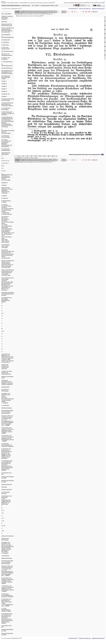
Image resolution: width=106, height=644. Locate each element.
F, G (3, 513)
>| (92, 12)
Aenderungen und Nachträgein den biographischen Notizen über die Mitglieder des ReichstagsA (7, 501)
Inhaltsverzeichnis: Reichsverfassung (7, 25)
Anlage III (4, 84)
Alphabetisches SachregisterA (6, 154)
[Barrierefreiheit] (75, 3)
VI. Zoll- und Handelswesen (6, 48)
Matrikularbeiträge (7, 408)
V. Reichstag (5, 45)
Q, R (3, 166)
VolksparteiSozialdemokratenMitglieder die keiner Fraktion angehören (7, 382)
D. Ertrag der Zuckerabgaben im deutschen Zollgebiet (7, 445)
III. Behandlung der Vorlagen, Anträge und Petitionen (8, 113)
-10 (72, 12)
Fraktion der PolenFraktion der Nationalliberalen (7, 373)
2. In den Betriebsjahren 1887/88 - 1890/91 (6, 610)
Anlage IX (4, 96)
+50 (89, 12)
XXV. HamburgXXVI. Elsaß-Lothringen (6, 246)
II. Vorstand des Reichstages (6, 109)
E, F (3, 313)
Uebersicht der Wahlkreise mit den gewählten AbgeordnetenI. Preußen (7, 190)
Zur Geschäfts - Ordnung (6, 493)
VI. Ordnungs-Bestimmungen (6, 136)
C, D (3, 510)
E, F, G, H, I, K (5, 161)
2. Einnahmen (5, 405)
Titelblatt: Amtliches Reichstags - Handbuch (7, 18)
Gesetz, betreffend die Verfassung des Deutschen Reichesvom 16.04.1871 (8, 30)
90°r (54, 12)
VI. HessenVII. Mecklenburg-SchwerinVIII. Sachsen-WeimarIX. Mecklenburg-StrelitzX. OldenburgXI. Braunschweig (8, 209)
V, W (3, 531)
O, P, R (3, 526)
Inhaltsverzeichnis (7, 485)
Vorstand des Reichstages (5, 390)
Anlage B (4, 185)
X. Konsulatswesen (7, 62)
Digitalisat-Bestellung (97, 9)
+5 (83, 12)
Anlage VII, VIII (6, 94)
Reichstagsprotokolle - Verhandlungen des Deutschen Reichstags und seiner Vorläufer (30, 3)
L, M (3, 521)
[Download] (100, 3)
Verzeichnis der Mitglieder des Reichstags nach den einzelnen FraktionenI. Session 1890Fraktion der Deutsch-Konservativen (8, 358)
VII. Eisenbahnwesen (7, 51)
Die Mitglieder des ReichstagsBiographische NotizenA (7, 300)
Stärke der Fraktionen (8, 536)
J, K (3, 518)
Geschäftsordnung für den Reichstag (8, 100)
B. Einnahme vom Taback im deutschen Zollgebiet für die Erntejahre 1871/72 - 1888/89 (8, 430)
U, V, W (3, 171)
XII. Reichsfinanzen (7, 68)
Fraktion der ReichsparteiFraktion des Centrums (5, 367)
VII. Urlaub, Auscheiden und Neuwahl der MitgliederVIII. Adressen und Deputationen (7, 143)
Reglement (4, 183)
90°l (49, 12)
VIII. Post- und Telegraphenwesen (7, 55)
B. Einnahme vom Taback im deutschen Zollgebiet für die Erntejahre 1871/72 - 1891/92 (8, 581)
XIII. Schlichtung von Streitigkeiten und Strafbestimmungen (7, 72)
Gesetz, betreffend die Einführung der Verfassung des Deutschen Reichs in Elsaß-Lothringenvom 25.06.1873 (8, 264)
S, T (3, 168)
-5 (75, 12)
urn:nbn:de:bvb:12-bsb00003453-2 (11, 9)
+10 (86, 12)
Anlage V (4, 89)
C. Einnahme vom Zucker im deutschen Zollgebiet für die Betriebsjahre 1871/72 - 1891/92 (8, 589)
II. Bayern (4, 196)
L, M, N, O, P (5, 163)
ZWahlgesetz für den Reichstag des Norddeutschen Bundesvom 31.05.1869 (7, 177)
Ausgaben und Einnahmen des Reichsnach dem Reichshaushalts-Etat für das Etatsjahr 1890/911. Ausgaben (8, 398)
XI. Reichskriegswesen (7, 65)
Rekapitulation (6, 387)
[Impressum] (67, 3)
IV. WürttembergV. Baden (6, 201)
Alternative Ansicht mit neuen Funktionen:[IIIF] (29, 16)
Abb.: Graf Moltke (6, 14)
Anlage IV (4, 86)
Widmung (4, 22)
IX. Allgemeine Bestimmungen (6, 150)
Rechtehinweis (72, 9)
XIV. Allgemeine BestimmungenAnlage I (6, 77)
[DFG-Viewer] (92, 3)
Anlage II (4, 81)
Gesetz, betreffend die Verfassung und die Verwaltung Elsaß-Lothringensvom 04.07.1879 (8, 273)
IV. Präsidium (5, 42)
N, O (3, 331)
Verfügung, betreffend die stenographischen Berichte (8, 294)
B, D (3, 158)
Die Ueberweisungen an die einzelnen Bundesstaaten (7, 412)
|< (67, 12)
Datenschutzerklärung (85, 9)
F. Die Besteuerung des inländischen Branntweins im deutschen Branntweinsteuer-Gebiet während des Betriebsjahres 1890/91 (7, 618)
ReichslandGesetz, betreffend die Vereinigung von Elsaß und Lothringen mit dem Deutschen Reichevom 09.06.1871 (8, 254)
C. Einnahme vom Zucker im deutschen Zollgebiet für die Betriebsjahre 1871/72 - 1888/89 (8, 438)
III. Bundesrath (6, 40)
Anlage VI (4, 91)
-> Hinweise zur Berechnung (30, 158)
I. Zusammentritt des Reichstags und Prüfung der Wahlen (7, 104)
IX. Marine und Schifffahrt (6, 58)
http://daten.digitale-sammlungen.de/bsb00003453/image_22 (38, 14)
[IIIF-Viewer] (83, 3)
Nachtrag (4, 487)
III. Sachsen (5, 198)
